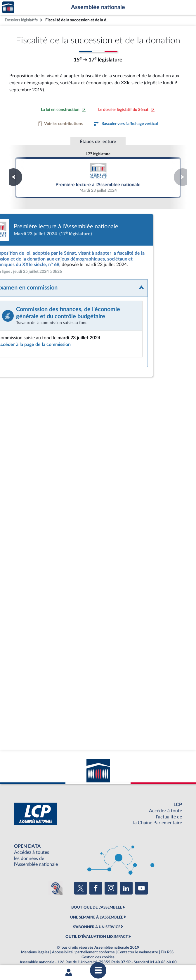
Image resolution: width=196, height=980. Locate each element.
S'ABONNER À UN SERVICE (97, 921)
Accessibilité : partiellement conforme (83, 946)
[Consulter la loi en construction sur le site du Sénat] (64, 110)
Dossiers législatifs (21, 20)
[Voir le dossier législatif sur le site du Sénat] (127, 110)
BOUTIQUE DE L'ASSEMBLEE (97, 902)
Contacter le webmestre (138, 946)
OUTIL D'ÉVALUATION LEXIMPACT (97, 931)
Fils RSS (167, 946)
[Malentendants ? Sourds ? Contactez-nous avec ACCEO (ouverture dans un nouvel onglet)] (55, 883)
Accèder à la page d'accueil (8, 7)
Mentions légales (35, 946)
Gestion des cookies (98, 952)
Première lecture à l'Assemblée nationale (98, 177)
